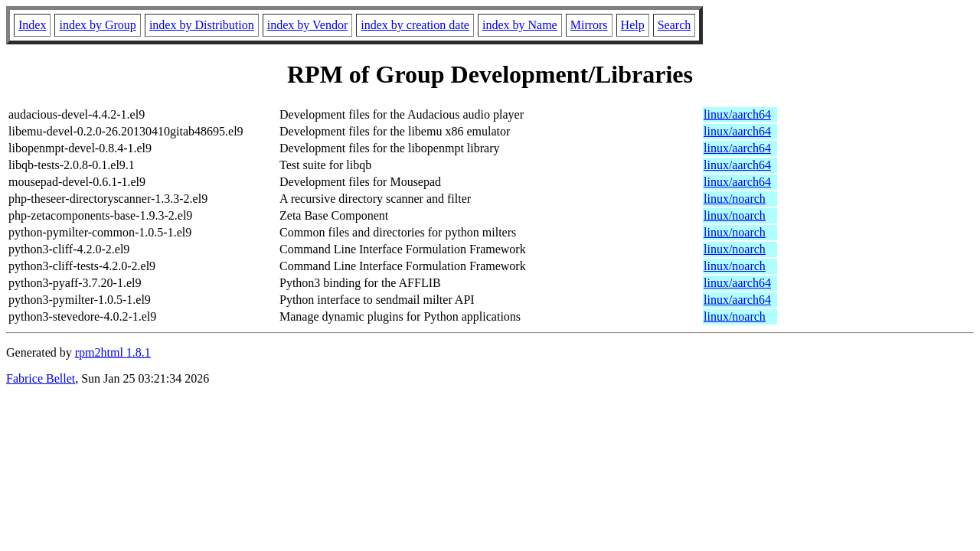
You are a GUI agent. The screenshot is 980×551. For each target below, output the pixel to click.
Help (633, 25)
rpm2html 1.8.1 (113, 352)
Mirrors (589, 25)
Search (675, 25)
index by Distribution (202, 25)
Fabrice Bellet (41, 378)
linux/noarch (735, 199)
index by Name (520, 25)
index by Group (97, 25)
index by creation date (415, 25)
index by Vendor (307, 25)
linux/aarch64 (737, 114)
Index (32, 25)
